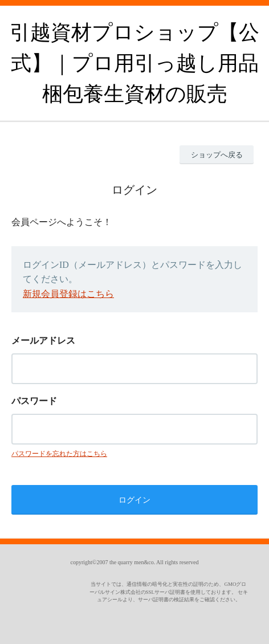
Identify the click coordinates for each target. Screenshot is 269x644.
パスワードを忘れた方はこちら (59, 454)
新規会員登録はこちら (68, 294)
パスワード (34, 401)
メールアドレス (43, 341)
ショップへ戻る (217, 155)
